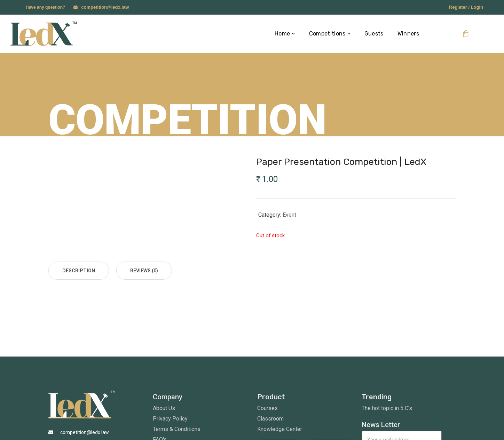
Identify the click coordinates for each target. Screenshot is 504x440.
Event (289, 215)
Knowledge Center (280, 429)
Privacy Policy (170, 419)
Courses (267, 408)
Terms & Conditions (177, 429)
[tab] (79, 271)
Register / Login (466, 7)
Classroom (270, 419)
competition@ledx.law (105, 7)
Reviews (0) (144, 271)
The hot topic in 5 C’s (387, 408)
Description (79, 271)
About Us (164, 408)
